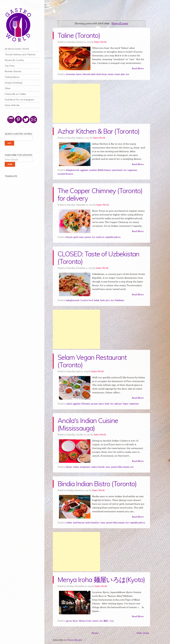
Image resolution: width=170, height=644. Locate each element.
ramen (95, 621)
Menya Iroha (85, 621)
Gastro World (100, 42)
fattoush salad (89, 74)
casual (69, 404)
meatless (93, 170)
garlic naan (78, 237)
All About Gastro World (17, 49)
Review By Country (14, 60)
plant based (117, 170)
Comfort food (87, 300)
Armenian (71, 74)
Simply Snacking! (13, 83)
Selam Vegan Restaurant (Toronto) (92, 361)
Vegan (125, 404)
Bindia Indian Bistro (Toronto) (97, 484)
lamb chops (101, 74)
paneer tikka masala (120, 467)
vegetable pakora (113, 237)
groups (94, 404)
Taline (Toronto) (79, 35)
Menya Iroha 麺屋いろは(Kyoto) (101, 580)
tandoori (100, 237)
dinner (69, 467)
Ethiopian (86, 404)
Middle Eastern (104, 170)
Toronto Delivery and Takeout (20, 54)
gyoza (69, 621)
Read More (138, 68)
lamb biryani (79, 522)
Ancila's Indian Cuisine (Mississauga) (88, 424)
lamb (102, 300)
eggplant (84, 170)
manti (117, 74)
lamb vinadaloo (92, 522)
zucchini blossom (65, 174)
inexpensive (85, 467)
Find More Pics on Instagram (19, 100)
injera (101, 404)
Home (95, 633)
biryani (69, 237)
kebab (97, 300)
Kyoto (75, 621)
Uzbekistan (119, 300)
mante (110, 74)
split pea (118, 404)
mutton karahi (98, 467)
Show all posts (120, 23)
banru (79, 74)
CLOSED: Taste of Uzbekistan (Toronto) (98, 258)
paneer (88, 237)
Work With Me (12, 105)
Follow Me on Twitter (15, 94)
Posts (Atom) (75, 640)
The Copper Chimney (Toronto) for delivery (100, 194)
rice (127, 74)
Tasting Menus (12, 77)
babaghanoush (73, 170)
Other (8, 88)
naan (108, 467)
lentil (107, 404)
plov (107, 300)
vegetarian (132, 170)
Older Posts (143, 633)
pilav (123, 74)
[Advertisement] (76, 103)
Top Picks (10, 66)
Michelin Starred (13, 71)
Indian (76, 467)
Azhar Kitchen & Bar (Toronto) (98, 131)
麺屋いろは (109, 621)
